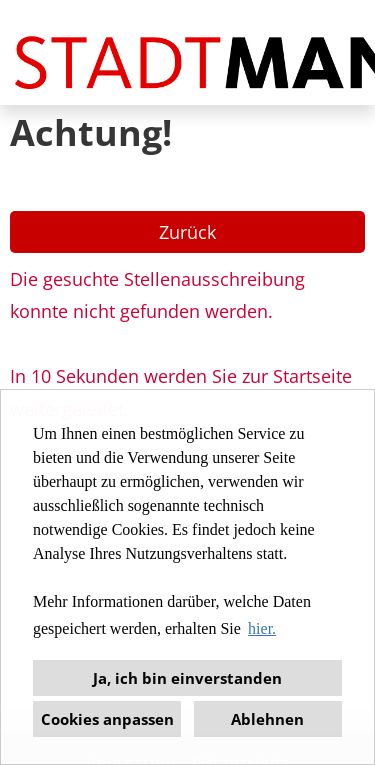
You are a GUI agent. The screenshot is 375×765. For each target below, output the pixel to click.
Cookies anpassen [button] (107, 719)
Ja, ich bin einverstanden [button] (187, 678)
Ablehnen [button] (267, 719)
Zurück (187, 232)
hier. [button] (262, 628)
